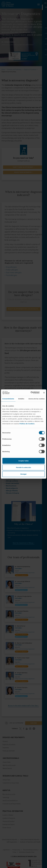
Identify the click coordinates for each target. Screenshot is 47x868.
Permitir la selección (24, 467)
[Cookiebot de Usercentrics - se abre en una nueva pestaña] (31, 393)
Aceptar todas (23, 461)
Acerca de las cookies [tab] (37, 399)
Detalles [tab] (21, 399)
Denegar (23, 474)
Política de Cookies (27, 424)
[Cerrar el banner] (44, 393)
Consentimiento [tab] (8, 399)
